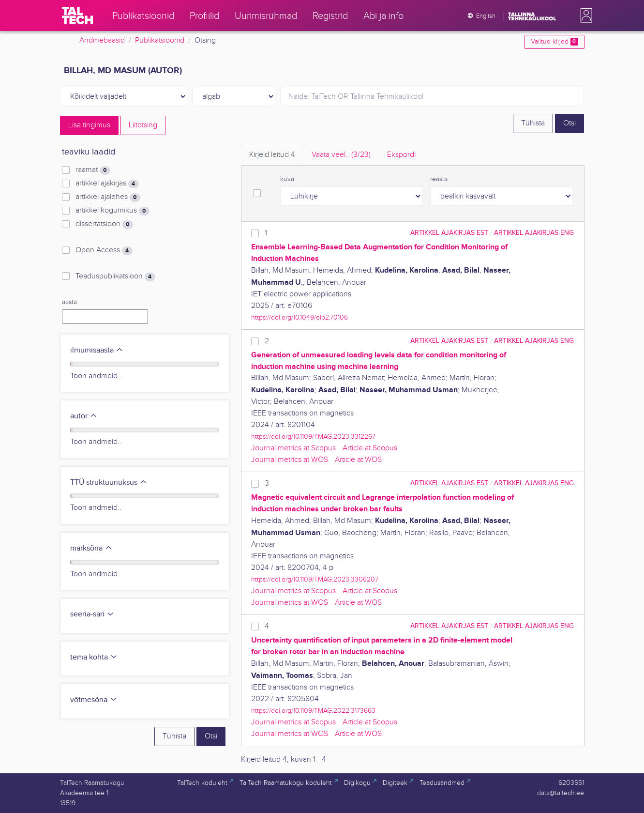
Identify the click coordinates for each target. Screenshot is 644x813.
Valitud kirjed (554, 42)
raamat (93, 170)
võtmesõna (94, 700)
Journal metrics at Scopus (293, 448)
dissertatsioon (104, 224)
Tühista (533, 123)
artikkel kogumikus (112, 211)
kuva (287, 179)
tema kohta (94, 657)
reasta (439, 179)
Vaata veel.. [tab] (341, 155)
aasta (69, 302)
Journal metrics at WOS (290, 460)
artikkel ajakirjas (107, 184)
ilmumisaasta (97, 350)
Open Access (104, 250)
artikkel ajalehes (108, 197)
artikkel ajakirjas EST (449, 233)
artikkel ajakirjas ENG (534, 233)
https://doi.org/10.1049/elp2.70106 (300, 317)
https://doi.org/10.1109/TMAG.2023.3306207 (315, 579)
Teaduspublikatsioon (115, 276)
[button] (584, 15)
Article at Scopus (370, 448)
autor (84, 416)
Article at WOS (358, 460)
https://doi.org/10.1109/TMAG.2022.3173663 (313, 711)
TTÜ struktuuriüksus (109, 483)
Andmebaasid (102, 40)
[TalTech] (77, 15)
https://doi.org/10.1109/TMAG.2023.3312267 (313, 437)
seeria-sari (92, 614)
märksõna (91, 548)
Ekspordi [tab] (401, 155)
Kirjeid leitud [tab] (272, 155)
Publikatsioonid (160, 40)
